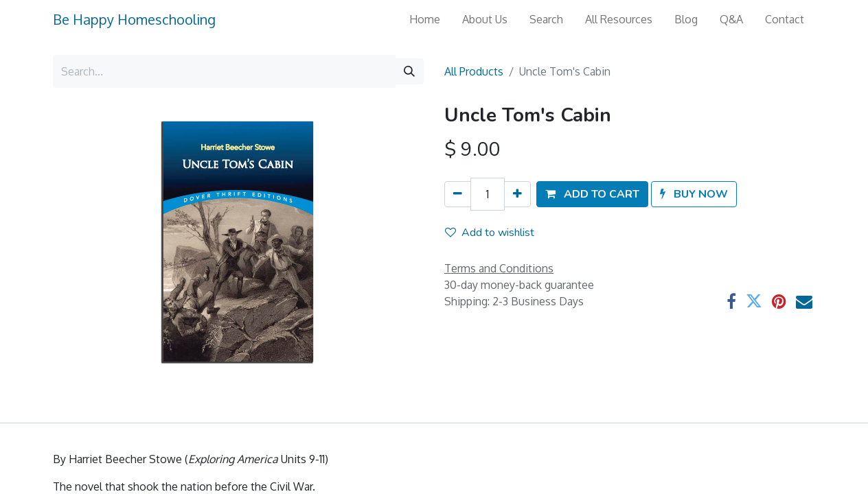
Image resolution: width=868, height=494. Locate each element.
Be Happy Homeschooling (134, 19)
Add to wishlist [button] (490, 233)
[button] (592, 194)
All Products (474, 71)
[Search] (409, 71)
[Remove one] (458, 194)
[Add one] (517, 194)
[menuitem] (425, 19)
